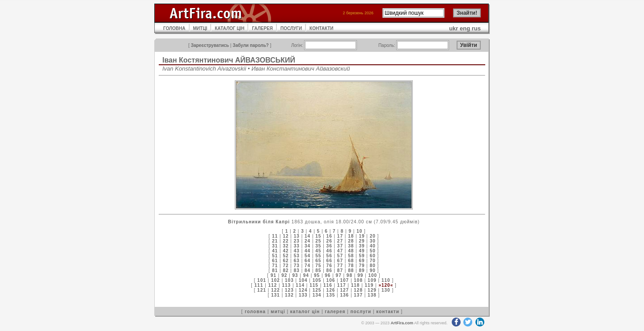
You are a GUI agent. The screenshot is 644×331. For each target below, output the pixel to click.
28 (351, 241)
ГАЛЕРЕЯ (262, 28)
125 (317, 290)
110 (386, 280)
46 (329, 251)
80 (373, 266)
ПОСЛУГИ (291, 28)
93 (295, 275)
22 (286, 241)
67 (340, 261)
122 (275, 290)
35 (318, 246)
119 (369, 285)
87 (340, 270)
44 (307, 251)
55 (318, 256)
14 (307, 236)
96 (328, 275)
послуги (361, 312)
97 (339, 275)
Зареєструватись (210, 45)
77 (340, 266)
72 (286, 266)
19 (362, 236)
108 (358, 280)
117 (342, 285)
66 (329, 261)
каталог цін (305, 312)
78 (351, 266)
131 (275, 295)
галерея (335, 312)
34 (307, 246)
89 (362, 270)
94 (306, 275)
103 (289, 280)
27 (340, 241)
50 (373, 251)
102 (275, 280)
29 (362, 241)
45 (318, 251)
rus (476, 28)
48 (351, 251)
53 (297, 256)
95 (317, 275)
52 (286, 256)
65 (318, 261)
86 (329, 270)
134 (317, 295)
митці (278, 312)
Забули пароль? (251, 45)
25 (318, 241)
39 (362, 246)
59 (362, 256)
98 (350, 275)
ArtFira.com (402, 323)
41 (275, 251)
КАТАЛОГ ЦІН (229, 28)
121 (262, 290)
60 (373, 256)
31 (275, 246)
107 (344, 280)
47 (340, 251)
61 (275, 261)
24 (307, 241)
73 (297, 266)
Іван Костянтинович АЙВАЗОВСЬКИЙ (229, 60)
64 (307, 261)
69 (362, 261)
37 (340, 246)
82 (286, 270)
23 (297, 241)
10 (359, 231)
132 (289, 295)
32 (286, 246)
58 (351, 256)
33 (297, 246)
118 (356, 285)
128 (358, 290)
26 (329, 241)
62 (286, 261)
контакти (388, 312)
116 (328, 285)
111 (259, 285)
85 (318, 270)
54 (307, 256)
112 (273, 285)
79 (362, 266)
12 (286, 236)
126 (331, 290)
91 (273, 275)
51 (275, 256)
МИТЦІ (200, 28)
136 (344, 295)
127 (344, 290)
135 (331, 295)
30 (373, 241)
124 (303, 290)
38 (351, 246)
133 (303, 295)
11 (275, 236)
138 (372, 295)
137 (358, 295)
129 (372, 290)
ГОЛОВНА (174, 28)
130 (386, 290)
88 (351, 270)
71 (275, 266)
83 (297, 270)
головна (255, 312)
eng (465, 28)
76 (329, 266)
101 (262, 280)
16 (329, 236)
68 (351, 261)
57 (340, 256)
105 (317, 280)
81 (275, 270)
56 (329, 256)
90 (373, 270)
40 (373, 246)
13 (297, 236)
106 (331, 280)
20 (373, 236)
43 (297, 251)
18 (351, 236)
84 (307, 270)
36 (329, 246)
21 (275, 241)
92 (284, 275)
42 (286, 251)
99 (360, 275)
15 (318, 236)
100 (373, 275)
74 (307, 266)
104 (303, 280)
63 (297, 261)
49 (362, 251)
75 (318, 266)
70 (373, 261)
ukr (453, 28)
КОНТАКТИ (321, 28)
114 (300, 285)
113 (286, 285)
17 (340, 236)
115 (314, 285)
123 (289, 290)
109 (372, 280)
